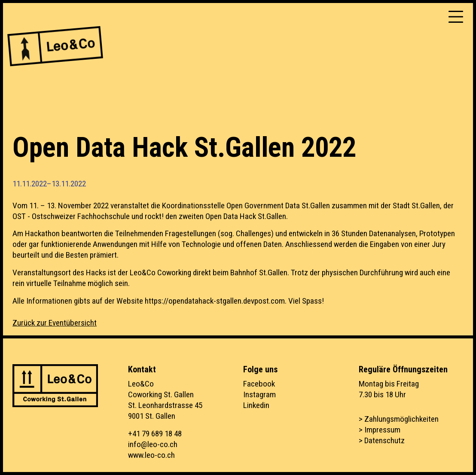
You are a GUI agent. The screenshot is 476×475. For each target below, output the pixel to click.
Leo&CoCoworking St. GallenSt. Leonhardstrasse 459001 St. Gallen (165, 400)
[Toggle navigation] (456, 17)
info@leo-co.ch (153, 444)
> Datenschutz (382, 440)
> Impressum (380, 430)
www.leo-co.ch (151, 455)
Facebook (259, 384)
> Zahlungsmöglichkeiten (399, 419)
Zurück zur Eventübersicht (55, 323)
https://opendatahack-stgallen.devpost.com (215, 301)
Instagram (259, 394)
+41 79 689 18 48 (155, 434)
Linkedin (256, 405)
